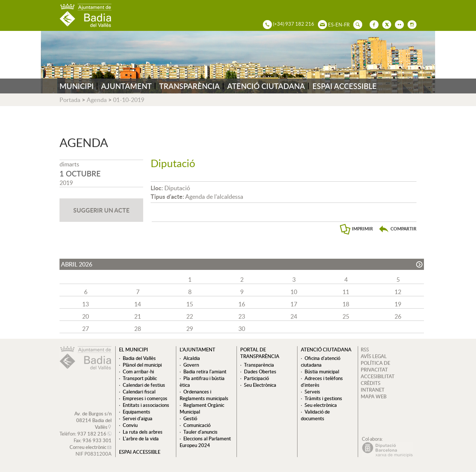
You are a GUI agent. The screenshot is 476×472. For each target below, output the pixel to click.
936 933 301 (97, 440)
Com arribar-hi (138, 371)
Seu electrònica (321, 405)
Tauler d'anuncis (200, 432)
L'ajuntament (197, 350)
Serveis (312, 392)
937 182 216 (92, 434)
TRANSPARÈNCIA (189, 86)
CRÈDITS (371, 383)
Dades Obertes (260, 371)
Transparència (259, 365)
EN (339, 25)
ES (331, 25)
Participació (256, 378)
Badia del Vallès (139, 358)
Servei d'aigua (138, 418)
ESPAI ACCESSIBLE (345, 86)
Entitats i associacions (146, 405)
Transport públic (140, 378)
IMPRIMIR (362, 229)
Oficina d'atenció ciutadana (321, 361)
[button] (398, 229)
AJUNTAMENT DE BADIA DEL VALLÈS (86, 15)
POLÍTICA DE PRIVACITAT (375, 366)
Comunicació (197, 425)
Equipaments (136, 412)
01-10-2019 (129, 100)
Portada (70, 100)
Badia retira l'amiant (205, 371)
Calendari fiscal (139, 392)
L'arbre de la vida (141, 438)
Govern (191, 365)
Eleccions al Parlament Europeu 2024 (205, 442)
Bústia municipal (322, 371)
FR (347, 25)
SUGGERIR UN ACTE (101, 210)
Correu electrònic (88, 447)
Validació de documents (315, 415)
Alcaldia (192, 358)
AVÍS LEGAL (374, 356)
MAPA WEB (374, 396)
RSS (365, 350)
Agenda (97, 100)
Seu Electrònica (260, 385)
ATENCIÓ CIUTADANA (266, 86)
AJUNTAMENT (126, 86)
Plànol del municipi (142, 365)
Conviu (130, 425)
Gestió (190, 418)
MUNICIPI (77, 86)
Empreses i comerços (145, 398)
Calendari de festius (144, 385)
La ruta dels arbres (143, 432)
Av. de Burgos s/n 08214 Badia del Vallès (93, 420)
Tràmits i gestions (323, 398)
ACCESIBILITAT (378, 376)
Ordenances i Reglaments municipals (204, 395)
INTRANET (373, 390)
